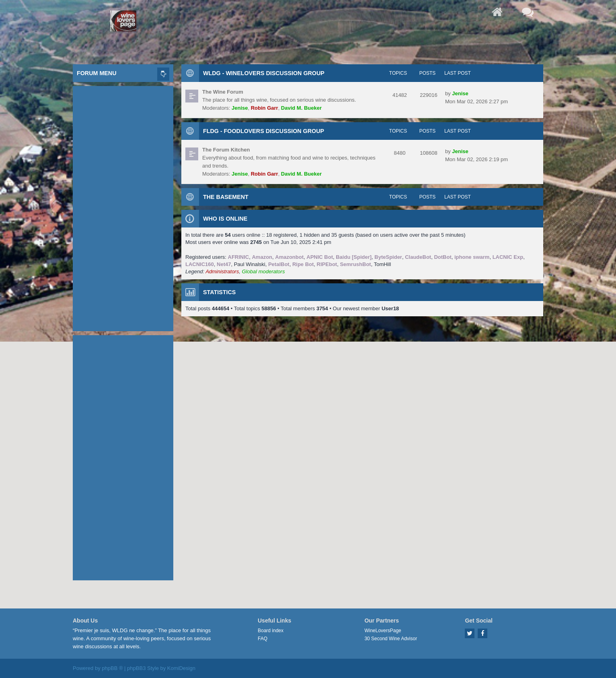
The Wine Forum (223, 92)
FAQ (263, 639)
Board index (271, 631)
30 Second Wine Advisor (391, 639)
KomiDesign (181, 668)
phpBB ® (112, 668)
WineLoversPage (383, 631)
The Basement (226, 197)
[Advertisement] (123, 207)
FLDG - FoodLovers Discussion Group (264, 131)
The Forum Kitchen (226, 150)
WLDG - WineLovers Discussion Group (264, 73)
